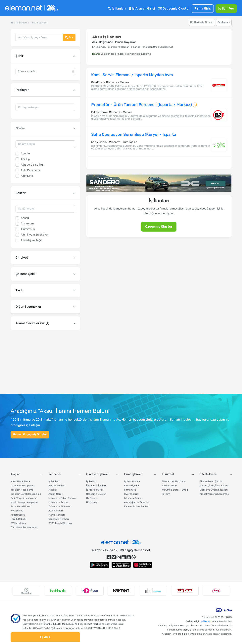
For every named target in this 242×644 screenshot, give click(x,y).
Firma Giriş (203, 8)
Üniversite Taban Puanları (63, 498)
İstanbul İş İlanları (96, 486)
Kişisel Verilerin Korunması (215, 494)
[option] (26, 591)
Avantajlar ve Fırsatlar (137, 502)
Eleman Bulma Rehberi (137, 506)
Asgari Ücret (18, 515)
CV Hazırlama (18, 523)
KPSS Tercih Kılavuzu (60, 523)
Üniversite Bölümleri (60, 506)
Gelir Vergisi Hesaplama (24, 498)
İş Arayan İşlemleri (98, 474)
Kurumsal (168, 474)
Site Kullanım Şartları (212, 481)
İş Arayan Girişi (142, 8)
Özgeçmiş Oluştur (174, 8)
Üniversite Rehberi (59, 502)
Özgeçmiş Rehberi (59, 519)
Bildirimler (92, 502)
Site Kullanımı (208, 474)
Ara (69, 37)
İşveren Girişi (131, 494)
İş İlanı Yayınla (132, 481)
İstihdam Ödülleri (134, 498)
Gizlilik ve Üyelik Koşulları (214, 490)
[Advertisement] (45, 364)
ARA (45, 637)
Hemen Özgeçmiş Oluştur (30, 434)
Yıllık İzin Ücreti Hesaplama (26, 494)
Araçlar (15, 474)
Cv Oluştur (92, 498)
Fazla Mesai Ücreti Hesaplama (21, 509)
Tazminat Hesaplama (22, 486)
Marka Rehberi (57, 515)
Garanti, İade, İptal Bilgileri (215, 486)
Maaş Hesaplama (20, 481)
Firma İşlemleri (133, 474)
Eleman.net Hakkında (174, 481)
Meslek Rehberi (57, 486)
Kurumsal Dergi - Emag (175, 490)
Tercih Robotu (18, 519)
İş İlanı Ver (226, 8)
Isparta (96, 54)
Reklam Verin (169, 486)
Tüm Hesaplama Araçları (24, 527)
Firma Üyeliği (131, 486)
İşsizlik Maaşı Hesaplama (24, 502)
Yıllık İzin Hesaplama (22, 490)
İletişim (166, 494)
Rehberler (55, 474)
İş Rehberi (54, 481)
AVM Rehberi (56, 511)
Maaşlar (53, 490)
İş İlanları (117, 8)
